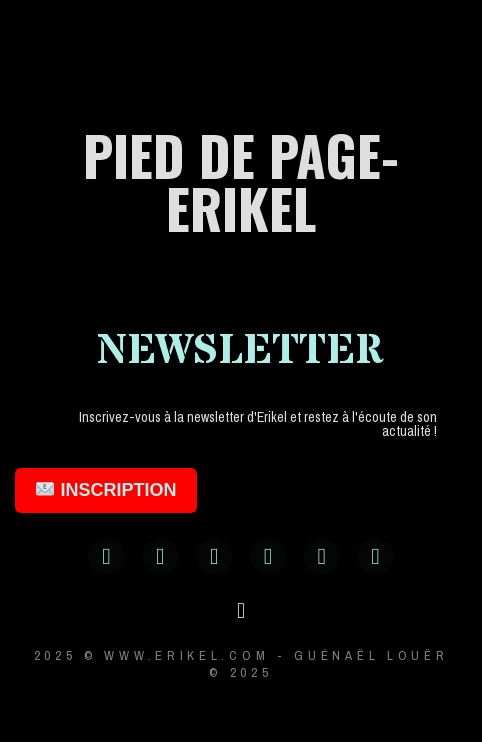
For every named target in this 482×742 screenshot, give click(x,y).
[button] (240, 611)
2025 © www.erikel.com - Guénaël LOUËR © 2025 (241, 664)
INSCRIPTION (106, 490)
